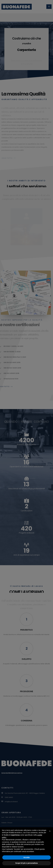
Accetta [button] (27, 857)
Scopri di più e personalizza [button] (26, 863)
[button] (50, 831)
